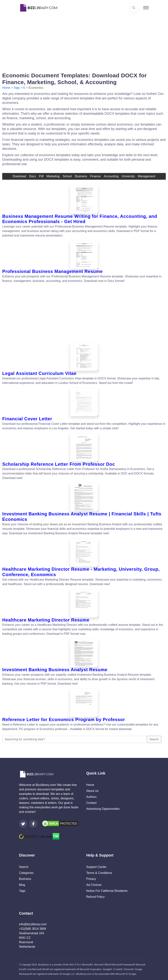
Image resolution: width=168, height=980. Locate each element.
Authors (91, 797)
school (67, 176)
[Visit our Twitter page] (23, 824)
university (128, 176)
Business (25, 879)
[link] (23, 824)
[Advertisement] (84, 42)
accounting (111, 176)
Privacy (91, 879)
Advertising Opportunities (103, 809)
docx (32, 176)
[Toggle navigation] (146, 8)
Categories (26, 873)
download (19, 176)
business (81, 176)
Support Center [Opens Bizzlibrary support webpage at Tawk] (96, 867)
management (146, 176)
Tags (17, 88)
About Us (92, 791)
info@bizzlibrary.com (33, 924)
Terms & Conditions (99, 873)
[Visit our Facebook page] (33, 824)
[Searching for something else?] (75, 739)
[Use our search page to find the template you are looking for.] (134, 8)
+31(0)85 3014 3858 (33, 929)
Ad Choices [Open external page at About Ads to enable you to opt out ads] (94, 885)
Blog (22, 885)
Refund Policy (95, 897)
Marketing (53, 176)
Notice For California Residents (107, 891)
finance (95, 176)
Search (154, 739)
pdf (41, 176)
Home (6, 88)
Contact (91, 803)
